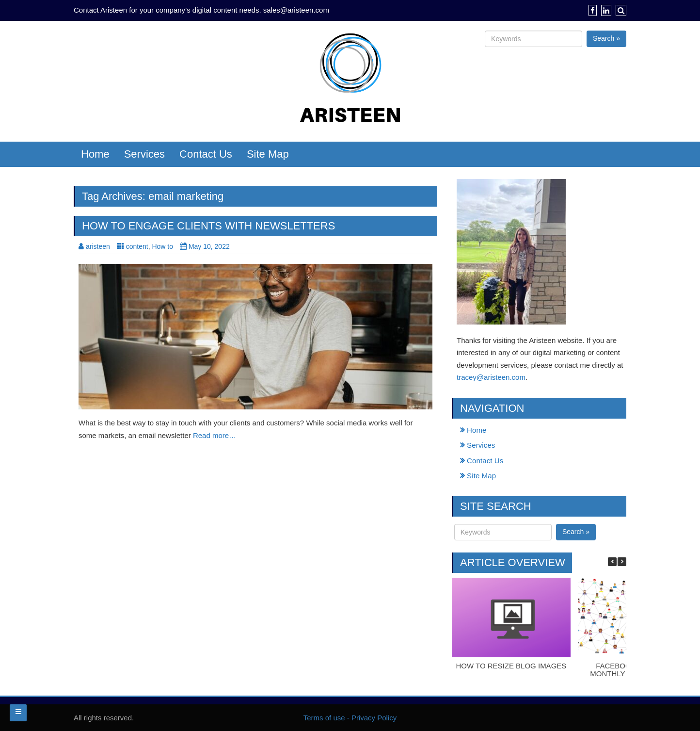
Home (95, 154)
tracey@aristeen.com (491, 377)
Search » (606, 38)
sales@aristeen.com (296, 10)
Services (144, 154)
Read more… (215, 435)
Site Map (268, 154)
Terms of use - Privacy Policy (350, 718)
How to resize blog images (511, 666)
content (137, 246)
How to (162, 246)
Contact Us (206, 154)
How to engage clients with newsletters (208, 226)
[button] (622, 562)
